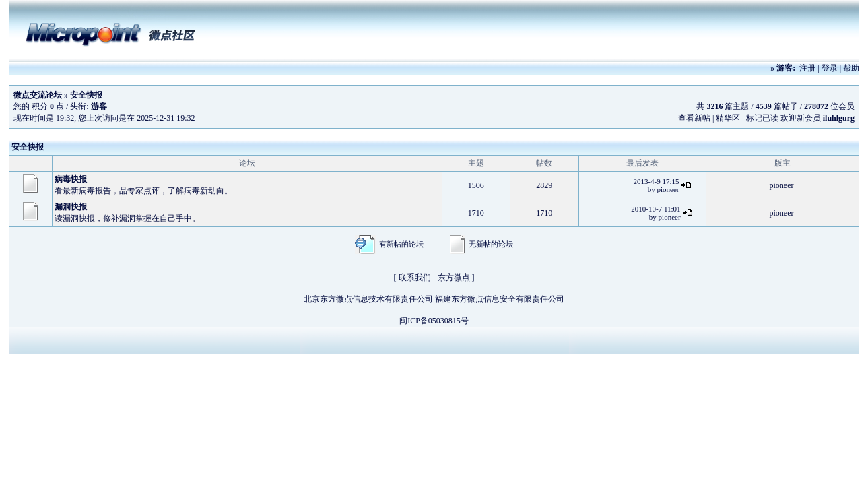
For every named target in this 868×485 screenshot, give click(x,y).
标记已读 (762, 118)
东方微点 (454, 278)
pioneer (668, 189)
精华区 (728, 118)
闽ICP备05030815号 (434, 321)
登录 (830, 68)
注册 (807, 68)
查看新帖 (694, 118)
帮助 (851, 68)
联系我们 (415, 278)
